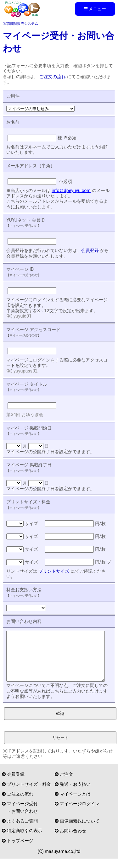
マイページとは (75, 804)
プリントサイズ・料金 (29, 794)
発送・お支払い (75, 794)
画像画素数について (80, 830)
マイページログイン (80, 813)
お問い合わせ (73, 840)
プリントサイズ (54, 571)
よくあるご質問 (22, 830)
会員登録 (90, 251)
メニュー (95, 9)
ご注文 (66, 784)
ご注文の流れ (53, 77)
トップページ (20, 850)
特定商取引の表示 (25, 840)
